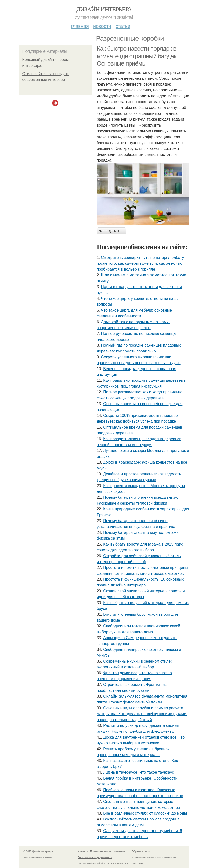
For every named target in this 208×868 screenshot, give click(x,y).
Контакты (83, 852)
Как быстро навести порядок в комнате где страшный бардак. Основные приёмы (137, 56)
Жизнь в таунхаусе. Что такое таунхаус (139, 772)
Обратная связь (141, 852)
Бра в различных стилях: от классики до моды (145, 813)
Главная (80, 26)
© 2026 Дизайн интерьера (38, 852)
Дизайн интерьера (104, 9)
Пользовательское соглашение (108, 852)
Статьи (123, 26)
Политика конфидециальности (95, 857)
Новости (102, 26)
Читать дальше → (111, 231)
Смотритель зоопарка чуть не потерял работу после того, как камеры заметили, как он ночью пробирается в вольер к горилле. (140, 263)
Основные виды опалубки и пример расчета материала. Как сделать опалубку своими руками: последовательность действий (142, 714)
